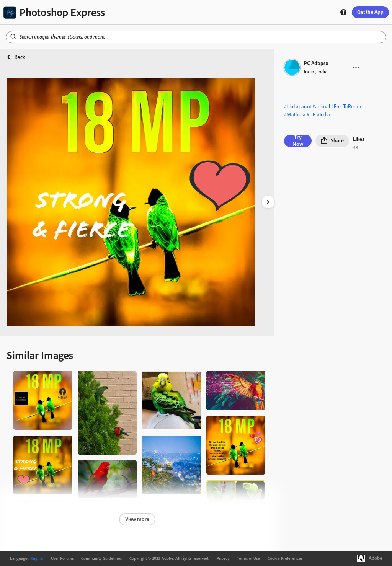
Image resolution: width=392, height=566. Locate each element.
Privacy (223, 558)
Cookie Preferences (285, 558)
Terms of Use (248, 558)
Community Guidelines (101, 558)
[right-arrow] (268, 202)
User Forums (62, 558)
